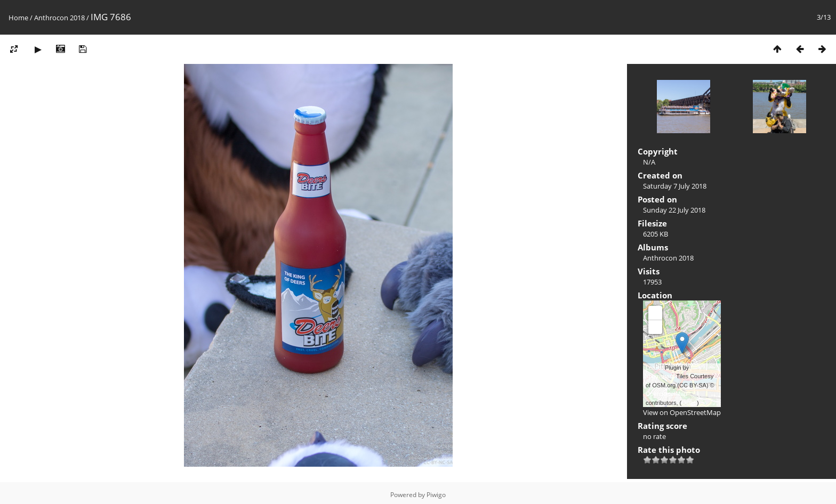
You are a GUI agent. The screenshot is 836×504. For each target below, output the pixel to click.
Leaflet (654, 368)
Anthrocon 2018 (59, 18)
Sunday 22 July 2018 (674, 210)
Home (18, 18)
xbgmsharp (660, 376)
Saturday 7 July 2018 (675, 186)
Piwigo (436, 495)
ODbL (689, 403)
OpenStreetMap (666, 394)
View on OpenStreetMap (682, 412)
